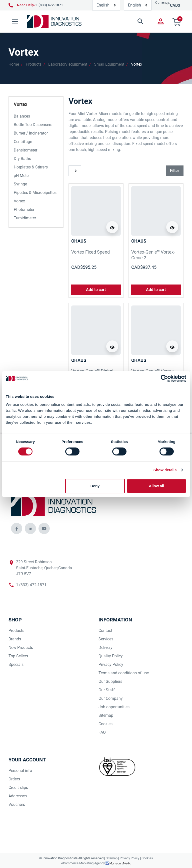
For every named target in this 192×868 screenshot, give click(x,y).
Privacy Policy (111, 664)
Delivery (105, 648)
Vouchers (17, 804)
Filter (175, 171)
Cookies (105, 724)
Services (106, 639)
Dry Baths (22, 159)
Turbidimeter (25, 218)
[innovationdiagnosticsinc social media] (17, 528)
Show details (165, 470)
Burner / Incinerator (31, 133)
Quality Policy (111, 656)
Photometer (24, 210)
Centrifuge (23, 142)
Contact (105, 631)
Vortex (137, 64)
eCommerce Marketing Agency (83, 863)
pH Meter (22, 176)
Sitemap (106, 715)
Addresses (18, 796)
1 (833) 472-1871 (49, 5)
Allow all (156, 486)
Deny (95, 486)
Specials (16, 664)
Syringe (20, 184)
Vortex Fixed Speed (90, 252)
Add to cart (96, 290)
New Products (21, 648)
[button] (117, 21)
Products (34, 64)
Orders (14, 779)
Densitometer (25, 150)
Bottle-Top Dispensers (33, 125)
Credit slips (18, 788)
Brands (15, 639)
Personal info (20, 771)
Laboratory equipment (68, 64)
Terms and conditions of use (124, 673)
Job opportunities (114, 707)
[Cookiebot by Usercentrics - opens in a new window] (164, 378)
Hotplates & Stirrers (31, 167)
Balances (22, 116)
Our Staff (107, 690)
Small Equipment (109, 64)
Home (14, 64)
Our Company (111, 698)
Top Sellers (18, 656)
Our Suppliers (110, 681)
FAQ (102, 732)
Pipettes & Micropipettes (35, 193)
